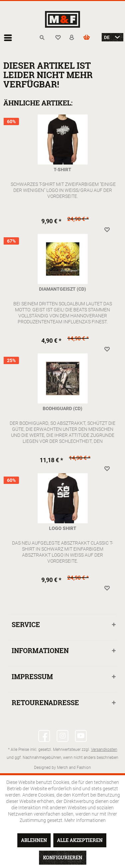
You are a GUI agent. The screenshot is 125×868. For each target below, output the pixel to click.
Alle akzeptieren (80, 840)
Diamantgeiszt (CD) (62, 289)
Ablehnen (34, 840)
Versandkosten (104, 749)
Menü (8, 35)
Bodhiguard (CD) (62, 408)
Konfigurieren (63, 857)
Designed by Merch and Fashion (62, 767)
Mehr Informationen (85, 820)
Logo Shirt (63, 528)
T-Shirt (62, 169)
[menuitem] (10, 38)
